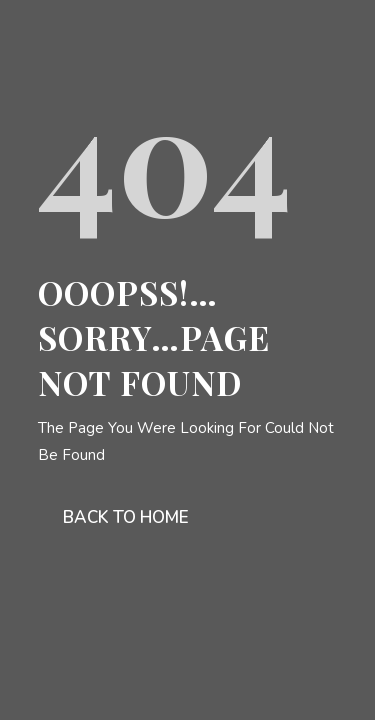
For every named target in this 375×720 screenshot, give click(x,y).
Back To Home (126, 517)
